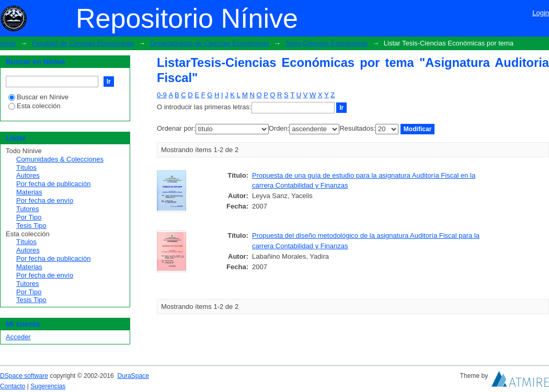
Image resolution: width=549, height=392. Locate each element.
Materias (29, 192)
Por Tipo (29, 217)
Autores (28, 175)
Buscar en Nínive (38, 97)
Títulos (26, 168)
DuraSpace (133, 376)
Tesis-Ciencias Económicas (326, 43)
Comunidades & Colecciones (60, 159)
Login (541, 13)
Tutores (28, 209)
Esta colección (35, 106)
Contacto (13, 386)
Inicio (8, 43)
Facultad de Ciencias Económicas (83, 43)
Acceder (18, 337)
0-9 (162, 95)
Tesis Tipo (31, 226)
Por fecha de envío (45, 200)
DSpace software (24, 376)
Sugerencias (48, 386)
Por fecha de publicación (53, 184)
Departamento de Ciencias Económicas (210, 43)
